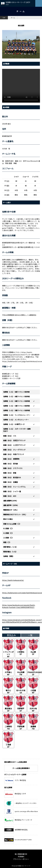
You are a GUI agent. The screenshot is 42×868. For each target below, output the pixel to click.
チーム (13, 18)
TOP (4, 18)
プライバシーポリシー (21, 859)
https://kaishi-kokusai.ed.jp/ (13, 580)
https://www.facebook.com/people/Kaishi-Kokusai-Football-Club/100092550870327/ (19, 606)
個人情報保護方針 (21, 854)
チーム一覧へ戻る (30, 757)
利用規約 (21, 856)
